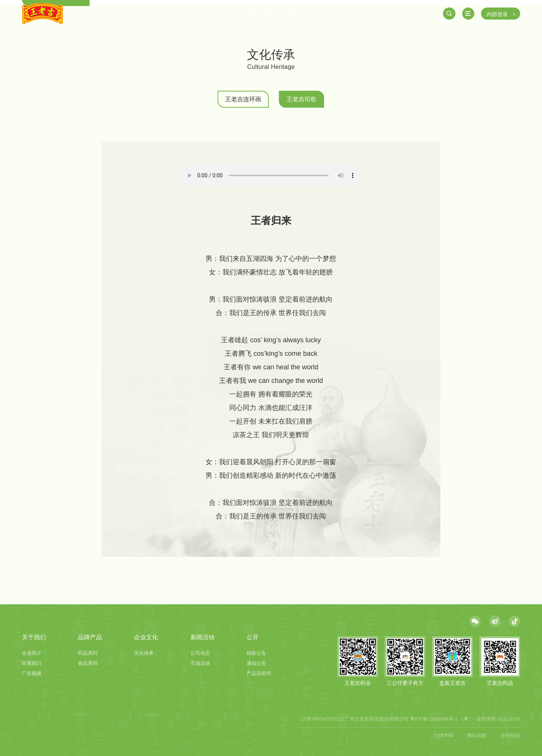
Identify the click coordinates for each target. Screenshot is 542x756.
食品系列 (88, 663)
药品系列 (88, 653)
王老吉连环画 (243, 99)
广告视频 (32, 674)
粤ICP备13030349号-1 (434, 719)
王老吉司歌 (301, 99)
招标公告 (256, 653)
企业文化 (146, 637)
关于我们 (34, 637)
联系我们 (32, 663)
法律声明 (443, 736)
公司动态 (200, 653)
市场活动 (200, 663)
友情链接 (510, 736)
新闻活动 (202, 637)
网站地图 (477, 736)
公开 (253, 637)
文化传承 (144, 653)
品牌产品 (90, 637)
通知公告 (256, 663)
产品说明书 (259, 674)
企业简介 (32, 653)
